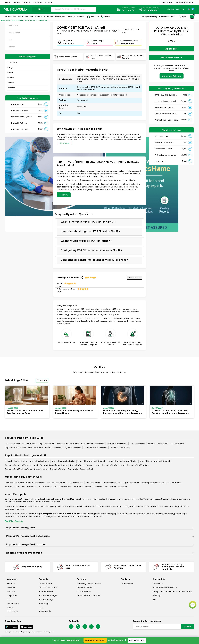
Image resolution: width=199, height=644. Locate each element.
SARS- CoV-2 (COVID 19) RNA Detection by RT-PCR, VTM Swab (166, 95)
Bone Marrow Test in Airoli (116, 487)
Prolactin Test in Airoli (14, 483)
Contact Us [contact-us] (158, 584)
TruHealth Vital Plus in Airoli (64, 461)
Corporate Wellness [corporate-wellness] (86, 588)
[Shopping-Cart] (192, 17)
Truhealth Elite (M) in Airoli (113, 465)
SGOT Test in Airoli (76, 483)
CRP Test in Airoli (177, 444)
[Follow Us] (71, 627)
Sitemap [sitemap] (157, 595)
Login (183, 17)
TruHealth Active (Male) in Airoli (91, 461)
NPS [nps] (155, 599)
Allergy (10, 67)
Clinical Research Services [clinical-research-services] (89, 595)
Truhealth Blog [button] (166, 2)
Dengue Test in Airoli (35, 483)
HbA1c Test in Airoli (53, 448)
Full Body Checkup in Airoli (16, 461)
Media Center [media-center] (13, 603)
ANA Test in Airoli (93, 483)
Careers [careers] (11, 607)
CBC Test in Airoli (12, 444)
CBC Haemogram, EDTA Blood (165, 114)
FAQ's (10, 40)
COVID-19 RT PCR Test (15, 21)
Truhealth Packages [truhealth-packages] (48, 595)
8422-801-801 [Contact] (128, 10)
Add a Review (134, 278)
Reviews (11, 46)
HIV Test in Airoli (50, 487)
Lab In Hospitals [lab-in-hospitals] (84, 592)
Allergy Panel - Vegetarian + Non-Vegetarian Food (167, 120)
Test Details (13, 26)
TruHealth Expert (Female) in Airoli (85, 465)
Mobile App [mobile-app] (44, 603)
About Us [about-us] (11, 584)
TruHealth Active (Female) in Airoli (122, 461)
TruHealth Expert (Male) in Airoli (54, 465)
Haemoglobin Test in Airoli (153, 483)
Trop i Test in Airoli (46, 444)
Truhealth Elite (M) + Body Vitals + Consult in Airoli (72, 469)
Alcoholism (12, 62)
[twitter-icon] (78, 627)
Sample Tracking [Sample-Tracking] (150, 17)
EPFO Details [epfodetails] (13, 611)
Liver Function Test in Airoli (93, 444)
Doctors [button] (16, 2)
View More (42, 380)
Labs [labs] (41, 607)
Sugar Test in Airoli (131, 483)
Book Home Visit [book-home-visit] (46, 592)
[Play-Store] (189, 9)
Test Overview (14, 33)
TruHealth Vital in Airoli (40, 461)
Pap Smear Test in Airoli (15, 448)
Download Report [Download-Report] (167, 17)
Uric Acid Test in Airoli (56, 483)
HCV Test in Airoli (12, 487)
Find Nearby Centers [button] (184, 2)
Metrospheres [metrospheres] (127, 584)
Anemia (10, 73)
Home (2, 21)
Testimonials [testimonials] (45, 611)
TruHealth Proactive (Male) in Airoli (155, 461)
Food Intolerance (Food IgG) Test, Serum (165, 101)
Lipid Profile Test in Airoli (117, 444)
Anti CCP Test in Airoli (31, 487)
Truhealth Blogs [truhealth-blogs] (46, 599)
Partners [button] (26, 2)
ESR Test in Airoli (29, 444)
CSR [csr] (9, 599)
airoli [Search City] (42, 9)
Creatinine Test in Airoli (120, 448)
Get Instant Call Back (172, 76)
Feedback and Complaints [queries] (165, 588)
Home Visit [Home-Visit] (93, 17)
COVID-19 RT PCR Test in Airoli (36, 21)
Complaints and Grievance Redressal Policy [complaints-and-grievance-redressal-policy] (172, 592)
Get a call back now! (95, 640)
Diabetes (11, 88)
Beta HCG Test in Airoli (157, 444)
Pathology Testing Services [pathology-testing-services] (89, 584)
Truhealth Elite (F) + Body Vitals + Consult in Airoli (26, 469)
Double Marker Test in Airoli (96, 448)
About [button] (8, 2)
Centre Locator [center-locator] (46, 584)
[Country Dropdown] (176, 9)
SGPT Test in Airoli (138, 444)
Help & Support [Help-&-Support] (176, 9)
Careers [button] (48, 2)
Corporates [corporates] (12, 595)
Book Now (64, 195)
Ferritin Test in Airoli (94, 487)
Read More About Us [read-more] (14, 521)
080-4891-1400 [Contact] (151, 10)
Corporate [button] (37, 2)
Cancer (10, 83)
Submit (188, 627)
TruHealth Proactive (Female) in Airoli (21, 465)
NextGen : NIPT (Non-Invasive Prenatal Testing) (167, 108)
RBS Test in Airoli (174, 483)
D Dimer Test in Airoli (112, 483)
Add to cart (171, 49)
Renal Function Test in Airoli (71, 487)
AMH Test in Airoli (35, 448)
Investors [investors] (11, 588)
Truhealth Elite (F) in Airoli (138, 465)
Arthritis (10, 78)
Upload (105, 17)
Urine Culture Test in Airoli (68, 444)
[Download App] (11, 627)
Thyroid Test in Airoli (72, 448)
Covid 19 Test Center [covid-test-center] (48, 588)
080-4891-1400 (137, 640)
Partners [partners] (11, 592)
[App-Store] (193, 9)
